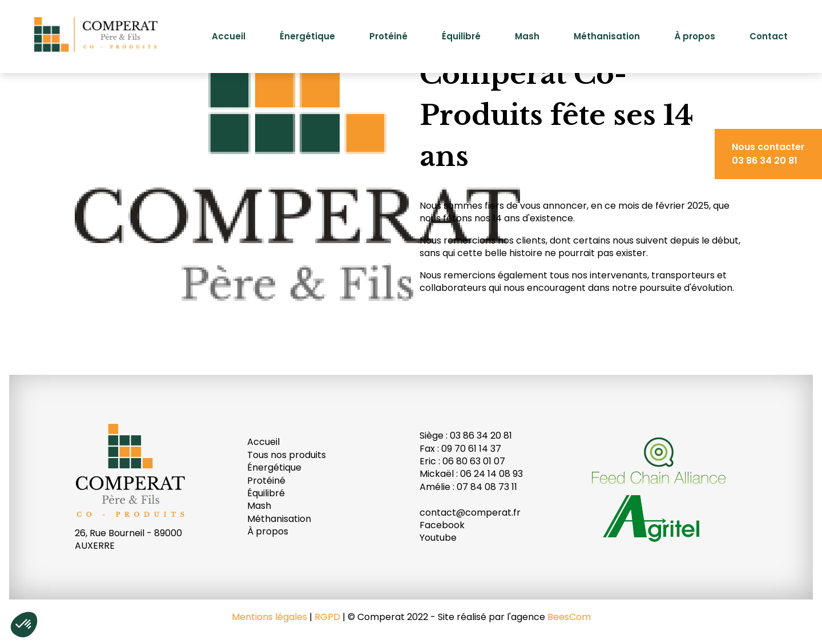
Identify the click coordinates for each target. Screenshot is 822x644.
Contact (769, 36)
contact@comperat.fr (470, 513)
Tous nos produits (287, 455)
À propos (695, 36)
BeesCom (569, 617)
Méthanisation (607, 36)
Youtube (438, 538)
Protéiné (388, 36)
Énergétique (307, 36)
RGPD (327, 617)
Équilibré (461, 36)
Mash (527, 36)
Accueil (229, 36)
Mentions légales (269, 617)
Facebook (442, 525)
